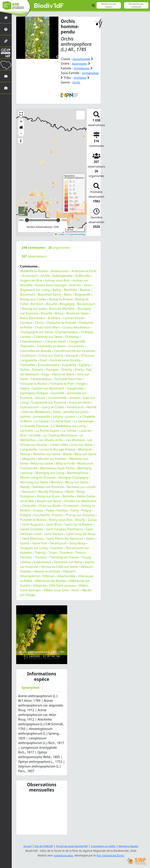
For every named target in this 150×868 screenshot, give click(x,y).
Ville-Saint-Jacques (62, 590)
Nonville (68, 501)
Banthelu (71, 294)
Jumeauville (42, 421)
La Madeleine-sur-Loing (68, 431)
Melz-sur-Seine (85, 459)
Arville (45, 280)
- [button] (21, 138)
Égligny (84, 370)
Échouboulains (48, 370)
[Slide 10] (40, 663)
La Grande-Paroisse (34, 431)
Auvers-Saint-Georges (51, 290)
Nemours (29, 496)
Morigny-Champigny (73, 482)
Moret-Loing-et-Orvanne (38, 482)
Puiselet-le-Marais (33, 524)
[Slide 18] (54, 663)
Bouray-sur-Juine (34, 313)
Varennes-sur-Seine (68, 567)
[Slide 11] (42, 663)
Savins (25, 548)
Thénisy (40, 557)
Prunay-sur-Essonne (80, 520)
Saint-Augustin (33, 529)
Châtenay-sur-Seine (48, 341)
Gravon (75, 402)
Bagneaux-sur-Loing (35, 294)
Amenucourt (60, 276)
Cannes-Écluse (73, 323)
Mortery (56, 487)
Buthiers (54, 323)
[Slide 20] (57, 663)
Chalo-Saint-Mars (47, 332)
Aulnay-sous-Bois (57, 285)
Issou (57, 416)
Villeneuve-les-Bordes (50, 585)
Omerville (29, 510)
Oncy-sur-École (50, 510)
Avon (87, 290)
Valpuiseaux (42, 567)
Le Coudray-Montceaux (60, 440)
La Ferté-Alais (61, 426)
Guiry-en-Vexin (80, 407)
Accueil (23, 846)
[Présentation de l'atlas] (6, 29)
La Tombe (69, 435)
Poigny (86, 515)
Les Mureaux (75, 445)
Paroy (75, 515)
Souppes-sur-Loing (34, 553)
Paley (50, 515)
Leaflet (60, 239)
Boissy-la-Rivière (61, 304)
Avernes (75, 290)
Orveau (38, 515)
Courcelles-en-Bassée (36, 355)
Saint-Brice (54, 529)
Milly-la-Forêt (65, 468)
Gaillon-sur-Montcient (48, 393)
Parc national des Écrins (111, 855)
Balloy (57, 294)
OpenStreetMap (77, 239)
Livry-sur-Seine (82, 449)
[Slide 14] (47, 663)
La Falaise (42, 426)
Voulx (75, 595)
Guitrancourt (29, 412)
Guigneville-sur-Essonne (49, 407)
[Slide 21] (59, 663)
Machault (85, 454)
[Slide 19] (55, 663)
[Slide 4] (30, 663)
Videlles (26, 576)
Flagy (45, 379)
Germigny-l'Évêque (34, 398)
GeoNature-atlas (62, 855)
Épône (25, 374)
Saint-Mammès (33, 543)
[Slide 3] (28, 663)
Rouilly (80, 524)
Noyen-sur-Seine (49, 506)
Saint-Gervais (54, 539)
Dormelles (28, 370)
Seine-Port (40, 548)
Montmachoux (78, 478)
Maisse (25, 459)
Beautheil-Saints (50, 299)
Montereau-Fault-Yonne (57, 473)
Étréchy (67, 374)
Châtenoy (72, 341)
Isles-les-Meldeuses (36, 416)
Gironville (57, 398)
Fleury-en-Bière (63, 379)
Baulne (85, 294)
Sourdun (57, 553)
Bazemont (28, 299)
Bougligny (67, 309)
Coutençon (28, 360)
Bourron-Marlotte (62, 313)
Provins (58, 520)
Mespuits (29, 463)
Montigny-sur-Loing (50, 478)
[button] (21, 118)
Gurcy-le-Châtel (53, 412)
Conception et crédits (105, 846)
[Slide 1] (25, 663)
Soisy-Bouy (78, 548)
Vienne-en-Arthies (47, 576)
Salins (90, 543)
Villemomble (66, 581)
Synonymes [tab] (30, 692)
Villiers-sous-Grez (56, 595)
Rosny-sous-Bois (61, 524)
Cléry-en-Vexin (56, 346)
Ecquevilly (69, 370)
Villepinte (40, 590)
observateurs (34, 261)
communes (33, 252)
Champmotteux (67, 337)
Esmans (38, 374)
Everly (79, 374)
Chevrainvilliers (31, 346)
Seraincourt (58, 548)
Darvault (72, 360)
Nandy (25, 492)
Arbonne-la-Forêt (84, 276)
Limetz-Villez (59, 449)
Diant (43, 365)
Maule (67, 459)
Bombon (37, 309)
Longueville (29, 454)
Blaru (68, 299)
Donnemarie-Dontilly (65, 365)
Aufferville (82, 280)
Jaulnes (25, 421)
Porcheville (42, 520)
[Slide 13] (45, 663)
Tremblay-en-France (64, 562)
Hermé (91, 412)
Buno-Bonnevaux (33, 323)
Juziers (70, 421)
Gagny (25, 393)
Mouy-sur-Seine (77, 487)
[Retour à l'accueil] (6, 18)
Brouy (59, 318)
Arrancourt (30, 280)
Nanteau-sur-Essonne (48, 492)
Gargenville (75, 393)
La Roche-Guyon (47, 435)
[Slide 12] (43, 663)
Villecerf (69, 576)
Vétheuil (86, 571)
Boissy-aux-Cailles (33, 304)
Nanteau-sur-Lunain (81, 492)
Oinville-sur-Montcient (80, 506)
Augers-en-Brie (31, 285)
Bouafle (52, 309)
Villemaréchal (30, 581)
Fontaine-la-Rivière (34, 388)
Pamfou (62, 515)
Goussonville (57, 402)
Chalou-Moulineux (76, 332)
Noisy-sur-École (48, 501)
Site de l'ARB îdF (40, 846)
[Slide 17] (52, 663)
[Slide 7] (35, 663)
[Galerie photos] (6, 88)
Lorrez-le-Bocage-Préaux (57, 454)
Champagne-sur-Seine (36, 337)
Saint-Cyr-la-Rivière (78, 529)
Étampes (52, 374)
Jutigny (58, 421)
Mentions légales (133, 846)
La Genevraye (83, 426)
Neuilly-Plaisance (51, 496)
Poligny (26, 520)
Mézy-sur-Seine (42, 468)
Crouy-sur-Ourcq (51, 360)
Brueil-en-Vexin (77, 318)
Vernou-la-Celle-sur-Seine (59, 571)
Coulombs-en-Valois (51, 351)
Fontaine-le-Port (62, 388)
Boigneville (82, 299)
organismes (59, 252)
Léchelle (35, 440)
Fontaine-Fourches (68, 384)
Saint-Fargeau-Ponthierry (65, 534)
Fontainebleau (41, 384)
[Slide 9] (38, 663)
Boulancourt (86, 309)
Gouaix (40, 402)
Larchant (27, 435)
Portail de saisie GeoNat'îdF (71, 846)
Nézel (70, 496)
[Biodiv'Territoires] (6, 64)
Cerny (39, 327)
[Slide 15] (49, 663)
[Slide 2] (26, 663)
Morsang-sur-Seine (34, 487)
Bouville (47, 318)
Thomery (66, 557)
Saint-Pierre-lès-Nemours (65, 543)
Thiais (53, 557)
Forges (81, 388)
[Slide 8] (37, 663)
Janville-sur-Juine (76, 416)
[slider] (58, 225)
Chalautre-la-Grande (61, 327)
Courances (76, 351)
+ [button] (21, 126)
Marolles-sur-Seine (46, 459)
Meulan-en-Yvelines (52, 463)
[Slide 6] (33, 663)
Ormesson (71, 510)
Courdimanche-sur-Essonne (74, 355)
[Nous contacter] (6, 76)
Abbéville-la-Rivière (34, 276)
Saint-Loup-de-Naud (81, 539)
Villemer (48, 581)
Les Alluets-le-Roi (51, 445)
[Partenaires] (6, 41)
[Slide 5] (32, 663)
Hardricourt (75, 412)
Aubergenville (62, 280)
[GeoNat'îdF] (6, 53)
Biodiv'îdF (49, 6)
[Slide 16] (50, 663)
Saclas (92, 524)
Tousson (41, 562)
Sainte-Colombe (32, 534)
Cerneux (26, 327)
